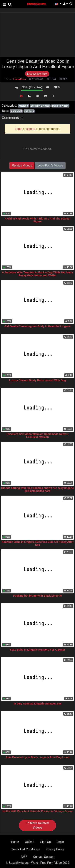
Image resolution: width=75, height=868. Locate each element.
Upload (30, 842)
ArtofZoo (23, 106)
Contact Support (44, 857)
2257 (24, 857)
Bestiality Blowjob (40, 106)
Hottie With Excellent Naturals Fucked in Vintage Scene (38, 811)
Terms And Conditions (25, 849)
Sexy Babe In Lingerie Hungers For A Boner (37, 650)
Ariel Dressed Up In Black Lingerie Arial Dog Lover (38, 757)
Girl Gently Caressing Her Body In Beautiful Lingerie (37, 326)
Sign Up (45, 842)
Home (15, 842)
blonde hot (16, 111)
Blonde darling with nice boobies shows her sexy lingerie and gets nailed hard (38, 489)
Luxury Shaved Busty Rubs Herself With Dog (37, 380)
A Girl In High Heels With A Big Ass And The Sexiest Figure (37, 220)
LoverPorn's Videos (50, 165)
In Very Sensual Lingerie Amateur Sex (38, 704)
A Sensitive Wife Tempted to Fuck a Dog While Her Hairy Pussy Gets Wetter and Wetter (38, 274)
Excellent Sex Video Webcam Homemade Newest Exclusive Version (37, 435)
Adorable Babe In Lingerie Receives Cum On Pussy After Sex (37, 543)
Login (60, 842)
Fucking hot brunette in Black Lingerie (37, 596)
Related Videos (22, 165)
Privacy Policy (55, 849)
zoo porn (29, 111)
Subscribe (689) (37, 74)
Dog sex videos (60, 106)
